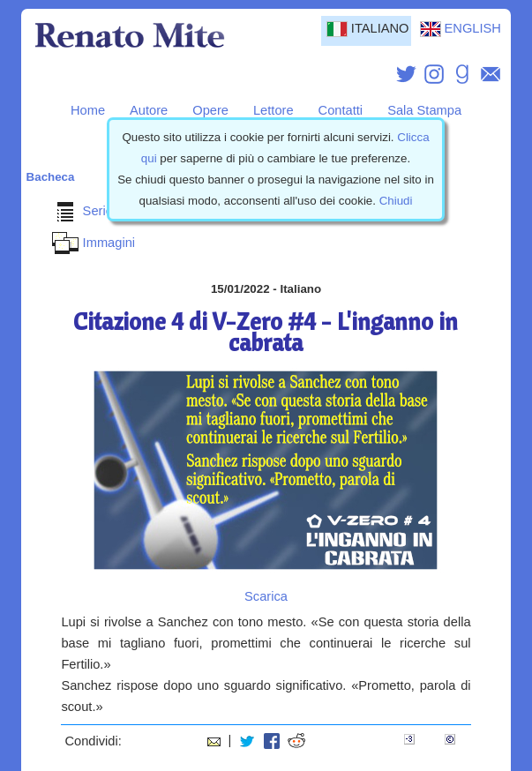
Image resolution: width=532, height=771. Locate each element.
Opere (210, 110)
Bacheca (51, 177)
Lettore (273, 110)
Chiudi (396, 201)
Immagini (91, 243)
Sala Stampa (424, 110)
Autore (149, 110)
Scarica (266, 596)
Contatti (341, 110)
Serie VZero (100, 211)
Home (88, 110)
